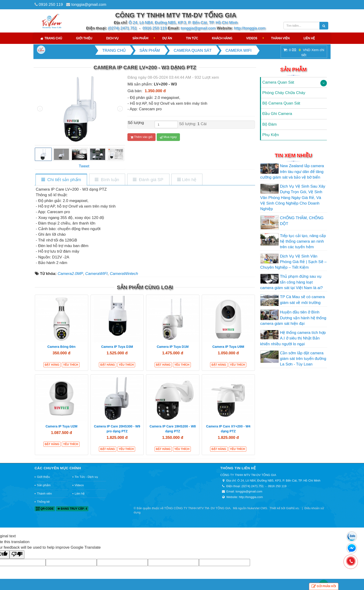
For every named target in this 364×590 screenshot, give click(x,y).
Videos (252, 38)
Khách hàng (222, 38)
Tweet (84, 166)
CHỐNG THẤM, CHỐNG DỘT (302, 221)
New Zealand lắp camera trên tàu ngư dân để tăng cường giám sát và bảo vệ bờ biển (292, 172)
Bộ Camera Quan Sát (281, 103)
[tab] (61, 180)
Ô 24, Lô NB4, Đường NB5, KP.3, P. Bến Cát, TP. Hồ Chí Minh (183, 23)
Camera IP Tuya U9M (228, 347)
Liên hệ (309, 38)
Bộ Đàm (270, 124)
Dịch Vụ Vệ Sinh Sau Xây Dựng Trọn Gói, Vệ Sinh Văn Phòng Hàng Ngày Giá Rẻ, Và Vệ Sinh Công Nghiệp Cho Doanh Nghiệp (293, 198)
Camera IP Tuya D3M (117, 347)
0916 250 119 (51, 5)
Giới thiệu (84, 38)
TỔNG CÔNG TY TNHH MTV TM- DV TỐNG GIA (197, 508)
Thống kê (43, 502)
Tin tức (192, 38)
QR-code (45, 509)
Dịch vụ (112, 38)
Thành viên (280, 38)
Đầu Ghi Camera (277, 114)
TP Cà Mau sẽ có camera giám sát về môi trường (302, 300)
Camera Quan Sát (278, 82)
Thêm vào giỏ (141, 137)
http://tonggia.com (250, 28)
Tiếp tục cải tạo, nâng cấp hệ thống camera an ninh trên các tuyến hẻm (303, 241)
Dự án (167, 38)
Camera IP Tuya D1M (173, 347)
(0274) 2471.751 (122, 28)
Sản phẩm (141, 38)
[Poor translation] (17, 555)
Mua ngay (168, 137)
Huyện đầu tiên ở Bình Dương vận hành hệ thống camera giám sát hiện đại (293, 318)
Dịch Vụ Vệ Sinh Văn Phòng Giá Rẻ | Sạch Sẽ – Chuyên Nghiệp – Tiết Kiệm (293, 262)
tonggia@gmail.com (89, 5)
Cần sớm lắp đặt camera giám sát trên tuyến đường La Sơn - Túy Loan (303, 359)
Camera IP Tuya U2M (61, 426)
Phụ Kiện (271, 135)
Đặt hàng (52, 365)
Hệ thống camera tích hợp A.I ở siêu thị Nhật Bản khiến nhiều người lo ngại (293, 338)
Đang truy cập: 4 (72, 509)
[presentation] (40, 109)
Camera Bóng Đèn (61, 347)
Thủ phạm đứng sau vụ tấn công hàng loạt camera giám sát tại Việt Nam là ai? (291, 282)
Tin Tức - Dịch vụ (86, 477)
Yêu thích (71, 365)
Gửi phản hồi (324, 586)
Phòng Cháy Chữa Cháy (284, 93)
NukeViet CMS (257, 508)
